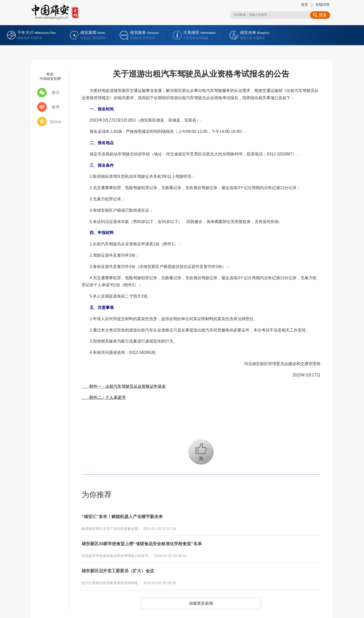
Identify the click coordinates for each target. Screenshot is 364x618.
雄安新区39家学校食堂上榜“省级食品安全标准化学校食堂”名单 (152, 541)
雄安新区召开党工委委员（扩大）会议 (124, 567)
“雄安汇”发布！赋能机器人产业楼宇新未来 (129, 516)
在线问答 (323, 5)
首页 (305, 5)
